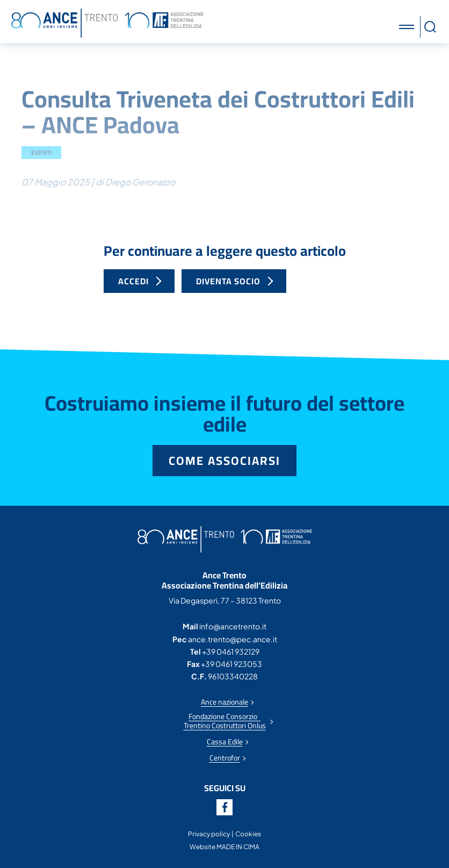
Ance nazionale (225, 702)
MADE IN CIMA (238, 847)
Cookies (248, 834)
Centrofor (225, 758)
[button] (408, 27)
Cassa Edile (225, 742)
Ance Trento (107, 23)
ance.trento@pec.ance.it (233, 639)
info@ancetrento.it (233, 626)
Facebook (225, 807)
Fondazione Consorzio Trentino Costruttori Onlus (225, 721)
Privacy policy (209, 834)
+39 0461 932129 (231, 651)
